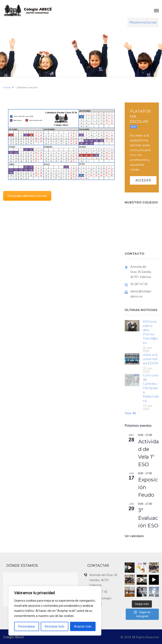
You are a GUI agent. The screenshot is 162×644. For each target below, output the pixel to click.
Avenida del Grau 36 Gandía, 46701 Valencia (103, 580)
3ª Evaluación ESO (148, 518)
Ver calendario (134, 536)
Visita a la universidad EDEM (150, 359)
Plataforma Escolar (143, 22)
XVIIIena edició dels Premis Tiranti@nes (150, 332)
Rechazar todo (55, 626)
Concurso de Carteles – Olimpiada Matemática (151, 388)
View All (130, 413)
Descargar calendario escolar (27, 196)
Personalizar (27, 626)
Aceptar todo (83, 626)
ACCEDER (143, 180)
